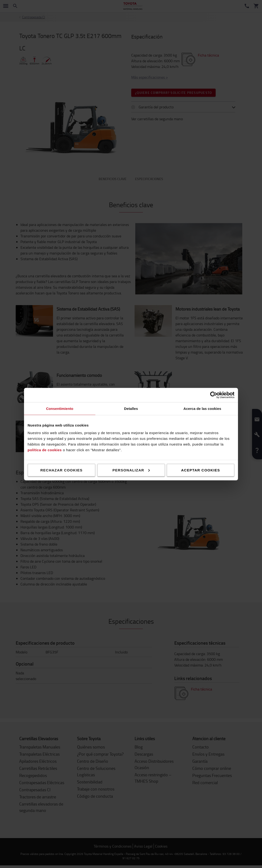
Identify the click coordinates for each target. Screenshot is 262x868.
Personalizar (131, 470)
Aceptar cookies (201, 470)
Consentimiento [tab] (60, 408)
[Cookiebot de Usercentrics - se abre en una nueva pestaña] (214, 395)
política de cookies (45, 450)
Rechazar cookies (62, 470)
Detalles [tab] (131, 408)
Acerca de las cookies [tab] (202, 408)
